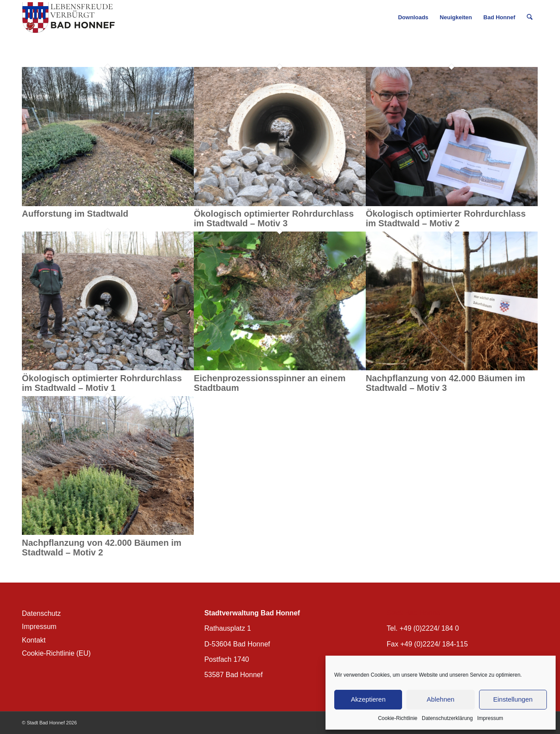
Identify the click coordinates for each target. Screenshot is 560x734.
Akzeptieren (368, 699)
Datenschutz (41, 613)
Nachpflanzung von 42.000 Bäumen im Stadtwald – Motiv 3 (446, 383)
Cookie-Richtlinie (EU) (56, 653)
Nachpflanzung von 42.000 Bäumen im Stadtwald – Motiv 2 (102, 548)
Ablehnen (440, 699)
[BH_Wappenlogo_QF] (68, 18)
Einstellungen (513, 699)
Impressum (490, 718)
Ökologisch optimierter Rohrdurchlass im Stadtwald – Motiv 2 (446, 218)
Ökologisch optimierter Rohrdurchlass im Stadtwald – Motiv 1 (102, 383)
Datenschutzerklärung (447, 718)
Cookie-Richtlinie (398, 718)
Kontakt (34, 640)
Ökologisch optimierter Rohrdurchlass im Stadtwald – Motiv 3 (274, 218)
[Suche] (530, 18)
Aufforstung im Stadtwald (75, 214)
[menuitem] (413, 18)
